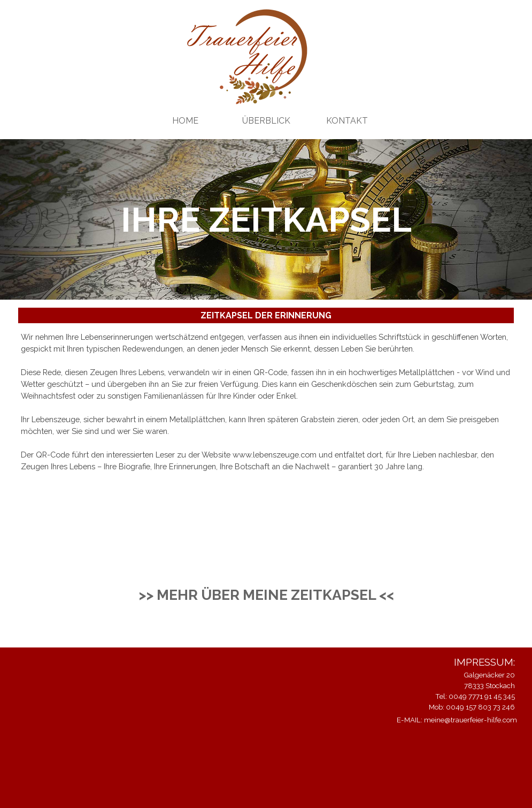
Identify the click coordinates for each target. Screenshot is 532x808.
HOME (185, 121)
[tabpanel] (266, 402)
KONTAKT (347, 121)
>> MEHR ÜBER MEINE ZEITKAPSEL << (266, 595)
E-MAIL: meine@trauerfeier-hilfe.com (457, 720)
